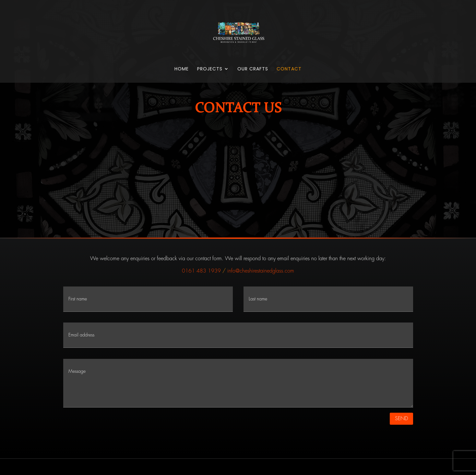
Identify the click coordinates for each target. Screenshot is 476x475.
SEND (401, 419)
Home (182, 69)
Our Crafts (253, 69)
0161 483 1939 (201, 271)
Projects (210, 69)
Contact (289, 69)
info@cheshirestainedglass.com (261, 271)
